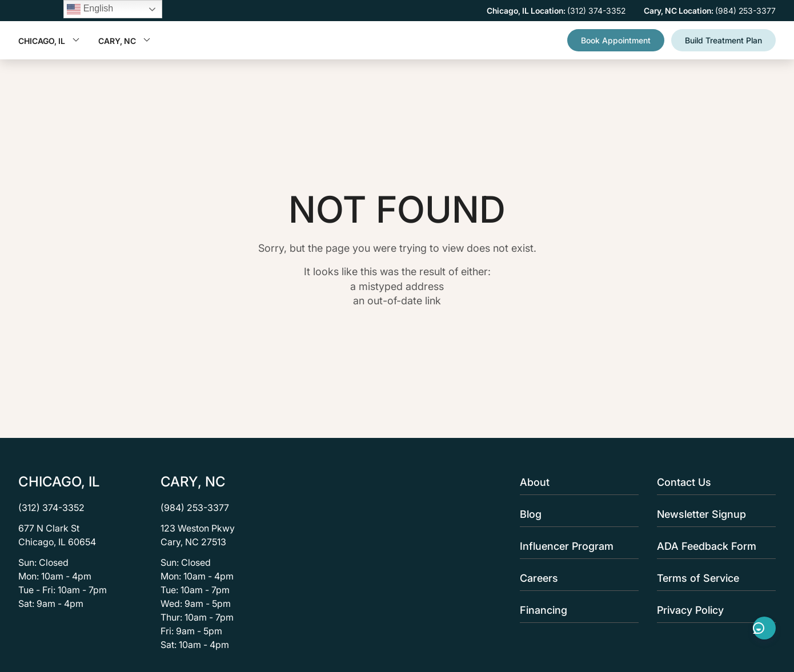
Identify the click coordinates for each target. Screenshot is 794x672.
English (90, 9)
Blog (576, 514)
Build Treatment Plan (723, 40)
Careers (576, 578)
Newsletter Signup (713, 514)
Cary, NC (125, 41)
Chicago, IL (49, 41)
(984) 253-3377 (195, 508)
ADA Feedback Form (713, 546)
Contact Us (713, 482)
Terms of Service (713, 578)
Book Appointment (616, 40)
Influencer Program (576, 546)
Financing (576, 610)
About (576, 482)
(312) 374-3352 (51, 508)
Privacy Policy (713, 610)
